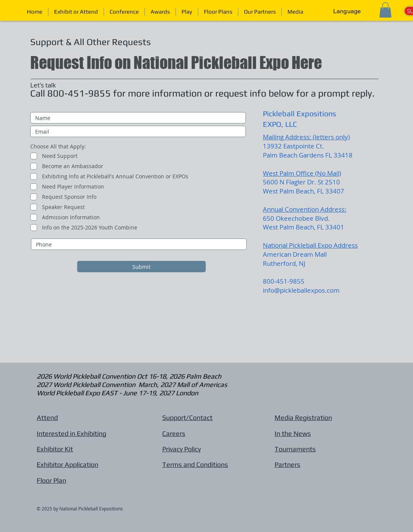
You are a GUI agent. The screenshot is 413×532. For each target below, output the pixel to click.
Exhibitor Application (68, 464)
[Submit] (141, 267)
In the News (293, 433)
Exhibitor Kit (55, 449)
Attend (47, 417)
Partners (287, 464)
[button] (187, 12)
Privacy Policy (182, 449)
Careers (174, 433)
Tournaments (295, 449)
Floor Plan (51, 480)
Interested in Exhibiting (71, 433)
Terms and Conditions (195, 464)
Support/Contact (187, 417)
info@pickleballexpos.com (301, 290)
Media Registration (303, 417)
